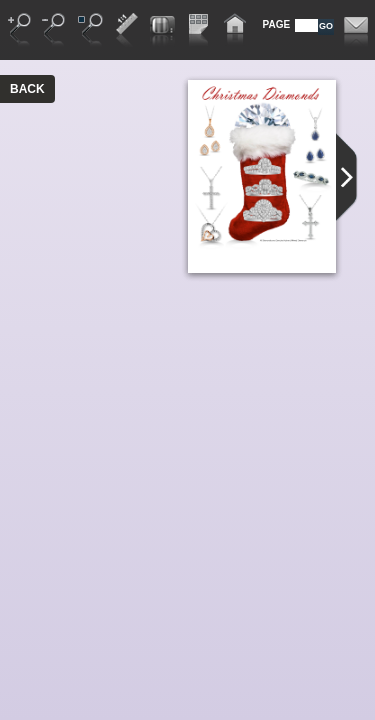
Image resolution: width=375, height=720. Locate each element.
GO (326, 26)
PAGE (277, 24)
